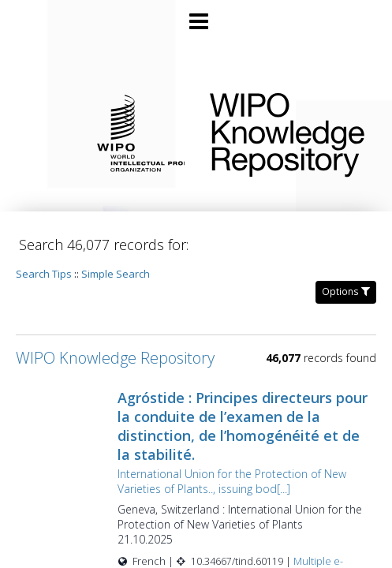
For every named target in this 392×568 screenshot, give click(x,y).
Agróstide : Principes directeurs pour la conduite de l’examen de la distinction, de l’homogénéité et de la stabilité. (243, 426)
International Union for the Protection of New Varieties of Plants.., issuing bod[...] (232, 481)
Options (346, 291)
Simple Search (116, 274)
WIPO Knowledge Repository (288, 132)
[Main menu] (196, 15)
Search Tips (44, 274)
